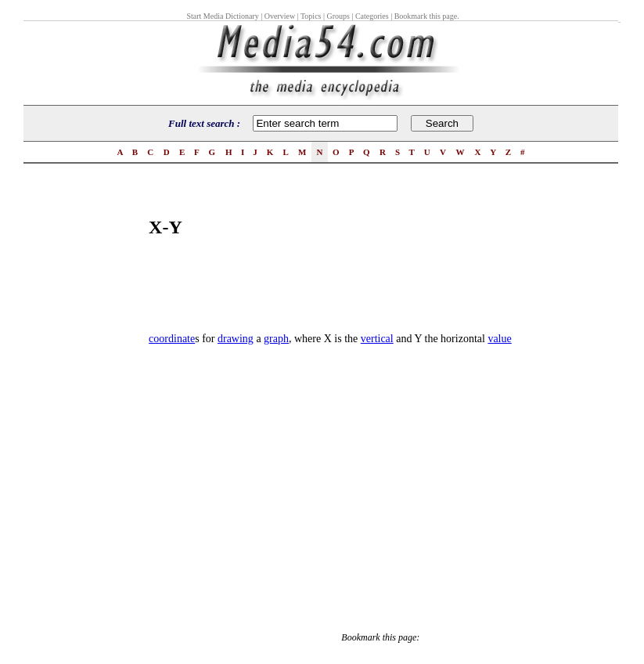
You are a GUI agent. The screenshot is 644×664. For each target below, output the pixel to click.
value (499, 339)
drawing (236, 339)
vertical (377, 339)
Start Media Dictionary (222, 16)
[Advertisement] (86, 420)
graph (276, 339)
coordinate (172, 339)
